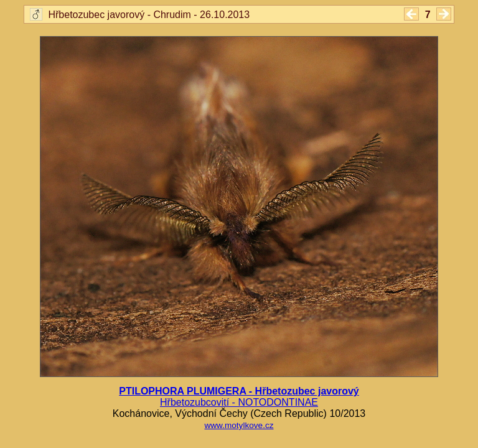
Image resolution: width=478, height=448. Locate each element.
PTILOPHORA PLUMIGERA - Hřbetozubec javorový (239, 391)
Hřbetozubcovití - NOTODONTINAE (239, 402)
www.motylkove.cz (239, 425)
